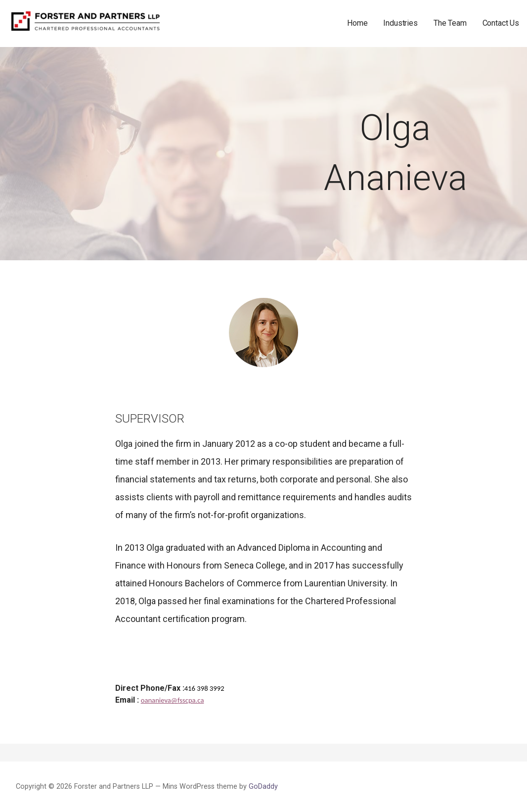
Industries (400, 23)
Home (357, 23)
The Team (450, 23)
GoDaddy (263, 787)
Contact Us (501, 23)
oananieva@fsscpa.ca (173, 700)
